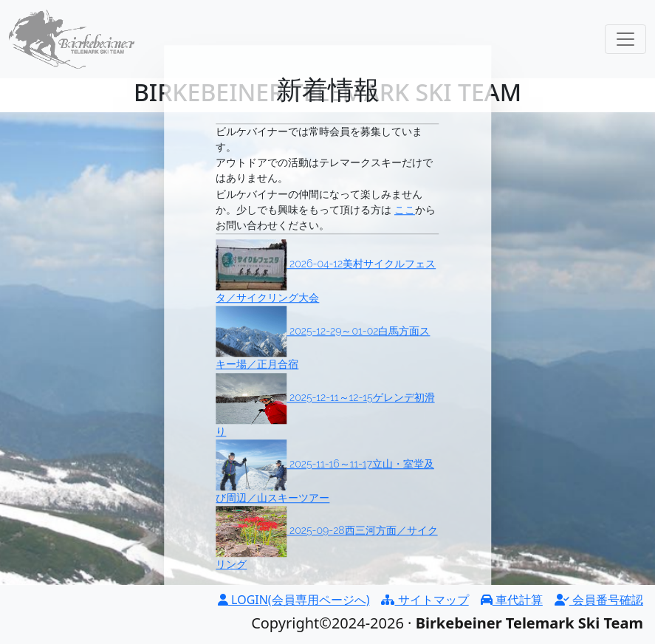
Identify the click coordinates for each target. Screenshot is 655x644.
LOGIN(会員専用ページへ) (294, 600)
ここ (405, 210)
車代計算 (512, 600)
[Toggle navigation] (625, 39)
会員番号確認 (599, 600)
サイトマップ (425, 600)
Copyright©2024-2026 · (432, 623)
